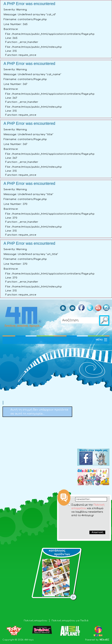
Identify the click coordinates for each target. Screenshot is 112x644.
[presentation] (84, 524)
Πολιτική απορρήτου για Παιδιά (70, 621)
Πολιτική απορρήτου (36, 621)
